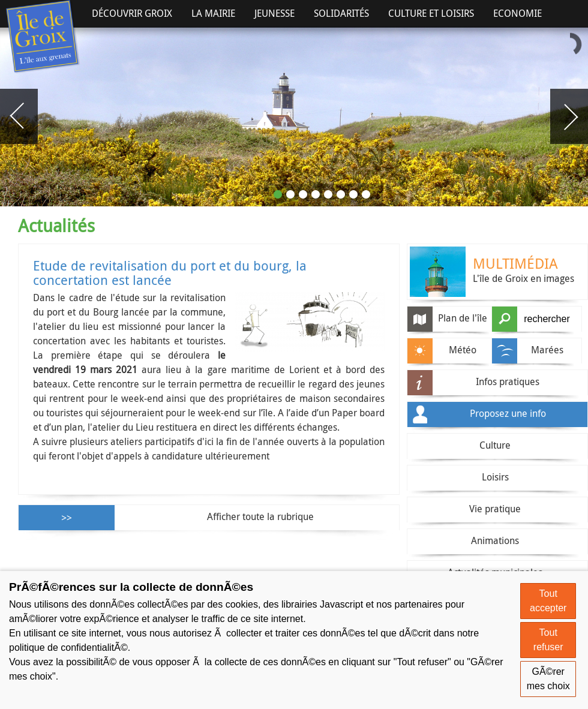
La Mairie (213, 13)
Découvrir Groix (132, 13)
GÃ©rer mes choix (548, 679)
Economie (517, 13)
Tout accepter (548, 601)
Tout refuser (548, 640)
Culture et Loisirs (431, 13)
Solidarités (341, 13)
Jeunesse (274, 13)
